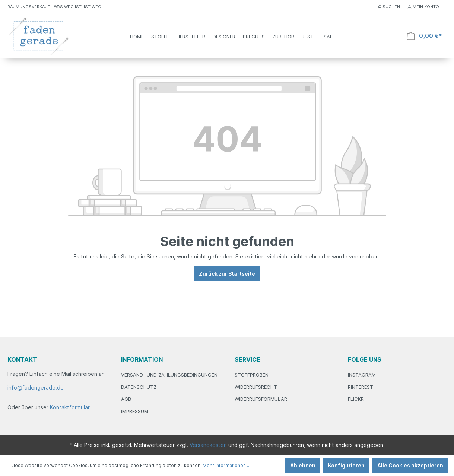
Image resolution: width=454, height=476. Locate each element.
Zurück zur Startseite (227, 274)
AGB (126, 399)
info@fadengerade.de (36, 388)
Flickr (356, 399)
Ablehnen (303, 465)
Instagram (362, 375)
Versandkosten (208, 445)
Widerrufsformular (261, 399)
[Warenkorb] (424, 36)
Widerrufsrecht (256, 387)
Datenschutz (139, 387)
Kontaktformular (70, 407)
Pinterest (361, 387)
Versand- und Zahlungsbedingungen (169, 375)
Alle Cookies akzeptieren (410, 465)
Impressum (135, 411)
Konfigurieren (346, 465)
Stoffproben (252, 375)
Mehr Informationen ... (226, 465)
